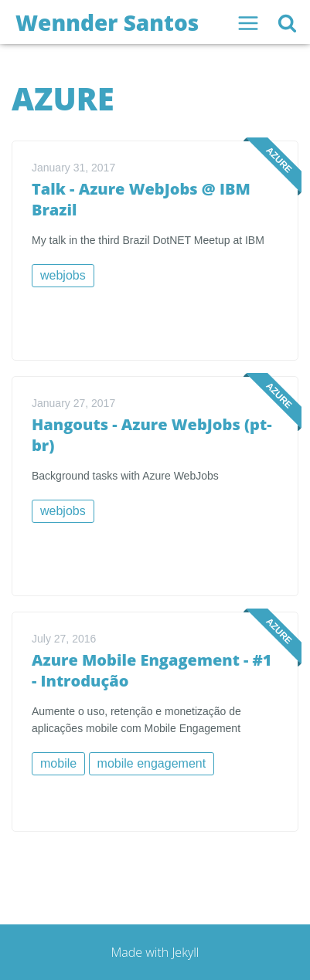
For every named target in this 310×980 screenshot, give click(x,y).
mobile (58, 763)
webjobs (63, 275)
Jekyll (185, 952)
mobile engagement (152, 763)
